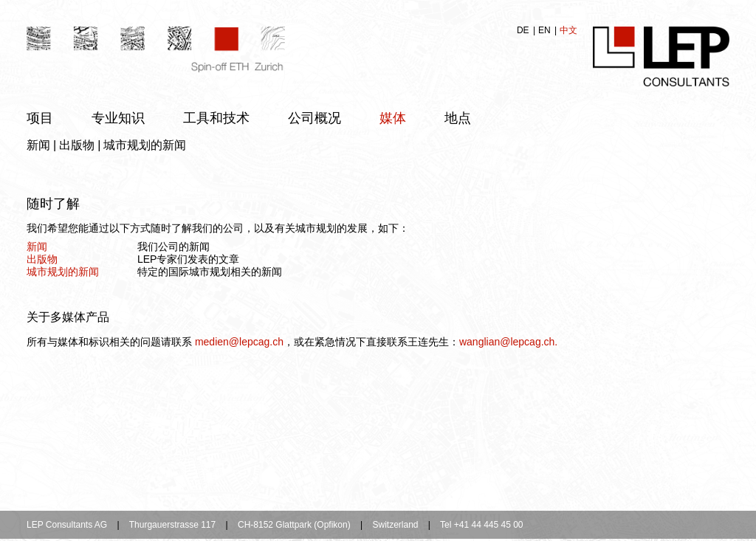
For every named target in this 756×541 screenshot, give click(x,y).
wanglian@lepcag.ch (507, 342)
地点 (458, 118)
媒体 (393, 118)
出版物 (77, 145)
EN (546, 30)
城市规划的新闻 (145, 145)
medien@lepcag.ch (239, 342)
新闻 (38, 145)
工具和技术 (216, 118)
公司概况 (315, 118)
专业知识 (118, 118)
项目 (40, 118)
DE (524, 30)
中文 (568, 30)
